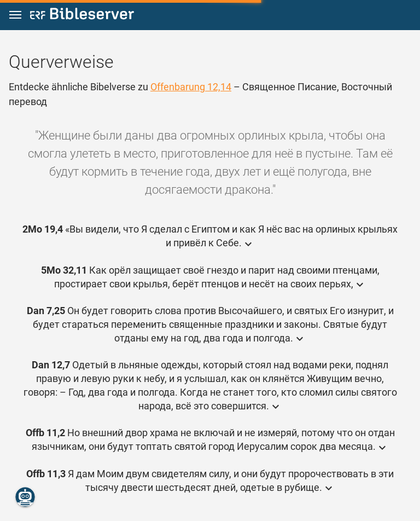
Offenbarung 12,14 (191, 87)
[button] (15, 15)
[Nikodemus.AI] (25, 497)
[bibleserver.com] (82, 16)
